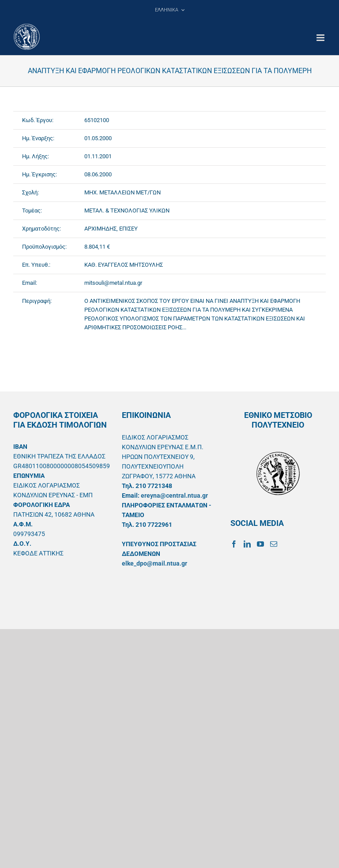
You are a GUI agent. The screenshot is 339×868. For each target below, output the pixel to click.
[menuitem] (169, 10)
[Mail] (274, 544)
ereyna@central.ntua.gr (174, 495)
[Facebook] (234, 544)
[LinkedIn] (247, 544)
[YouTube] (260, 544)
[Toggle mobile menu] (321, 38)
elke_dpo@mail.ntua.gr (154, 563)
